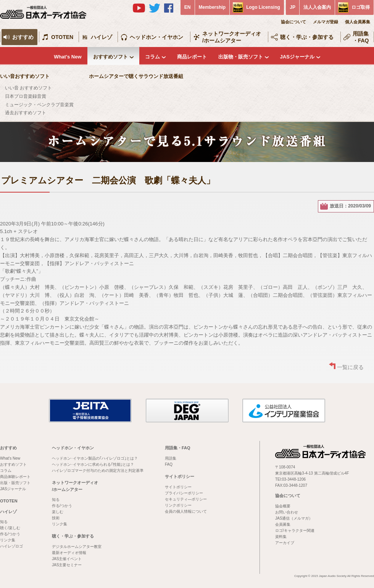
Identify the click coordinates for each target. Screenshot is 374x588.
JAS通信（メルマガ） (294, 518)
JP (293, 7)
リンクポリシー (178, 505)
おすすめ (23, 37)
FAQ (169, 464)
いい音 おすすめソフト (28, 88)
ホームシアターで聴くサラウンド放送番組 (136, 76)
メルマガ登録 (326, 22)
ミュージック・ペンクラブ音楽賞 (39, 105)
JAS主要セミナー (67, 565)
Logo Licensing (263, 7)
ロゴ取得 (361, 7)
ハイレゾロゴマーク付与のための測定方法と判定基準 (98, 471)
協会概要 (283, 506)
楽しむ (58, 512)
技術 (56, 518)
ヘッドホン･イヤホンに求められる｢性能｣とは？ (93, 464)
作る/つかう (10, 534)
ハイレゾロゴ (11, 546)
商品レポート (192, 57)
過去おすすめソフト (26, 113)
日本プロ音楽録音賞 (26, 96)
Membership (212, 7)
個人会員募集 (358, 22)
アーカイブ (285, 543)
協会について (293, 22)
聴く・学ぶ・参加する (307, 37)
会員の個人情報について (186, 511)
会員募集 (283, 524)
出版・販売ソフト (15, 483)
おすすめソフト (110, 57)
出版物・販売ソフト (241, 57)
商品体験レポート (15, 477)
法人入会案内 (317, 7)
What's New (68, 57)
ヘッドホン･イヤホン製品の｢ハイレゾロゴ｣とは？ (95, 458)
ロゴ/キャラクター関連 (295, 530)
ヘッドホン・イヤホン (156, 37)
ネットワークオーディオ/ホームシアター (232, 37)
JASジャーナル (297, 57)
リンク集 (8, 540)
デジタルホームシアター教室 (77, 547)
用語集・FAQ (361, 37)
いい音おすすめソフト (25, 76)
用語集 (171, 458)
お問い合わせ (287, 512)
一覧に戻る (350, 367)
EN (188, 7)
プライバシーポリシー (184, 493)
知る (4, 522)
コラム (152, 57)
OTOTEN (62, 37)
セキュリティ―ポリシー (186, 499)
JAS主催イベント (67, 559)
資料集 (281, 537)
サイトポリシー (180, 476)
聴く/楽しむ (10, 528)
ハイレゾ (102, 37)
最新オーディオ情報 (69, 553)
